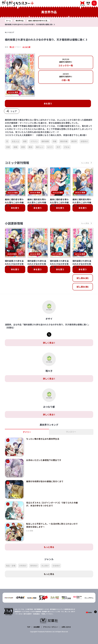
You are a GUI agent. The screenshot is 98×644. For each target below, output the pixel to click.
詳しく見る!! (49, 343)
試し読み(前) (83, 278)
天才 (58, 147)
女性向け (84, 141)
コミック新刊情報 (17, 163)
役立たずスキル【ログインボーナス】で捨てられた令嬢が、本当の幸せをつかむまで (51, 502)
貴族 (23, 147)
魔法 (30, 147)
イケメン (34, 141)
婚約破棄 (45, 141)
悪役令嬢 (64, 141)
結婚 (16, 147)
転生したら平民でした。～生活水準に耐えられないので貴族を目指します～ (51, 522)
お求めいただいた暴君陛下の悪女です (43, 460)
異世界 (74, 141)
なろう (50, 147)
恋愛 (8, 147)
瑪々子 (12, 47)
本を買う (48, 104)
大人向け (45, 562)
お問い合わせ (66, 623)
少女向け (56, 562)
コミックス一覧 (66, 62)
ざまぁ (67, 147)
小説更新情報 (14, 224)
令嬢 (55, 141)
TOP (29, 623)
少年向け (23, 562)
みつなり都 (27, 47)
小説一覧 (66, 77)
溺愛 (25, 141)
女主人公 (16, 141)
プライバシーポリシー (51, 623)
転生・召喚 (11, 562)
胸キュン (40, 147)
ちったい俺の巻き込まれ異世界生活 (42, 439)
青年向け (34, 562)
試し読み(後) (83, 287)
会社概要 (37, 623)
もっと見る (49, 543)
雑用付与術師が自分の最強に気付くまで (44, 480)
